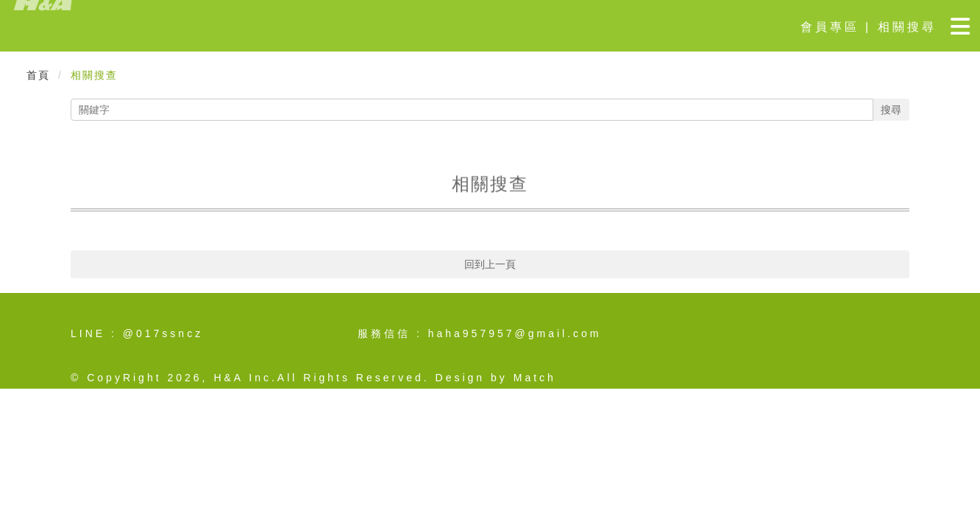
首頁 (38, 75)
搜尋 (891, 110)
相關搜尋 (907, 27)
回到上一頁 (490, 264)
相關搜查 (94, 75)
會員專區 (830, 27)
